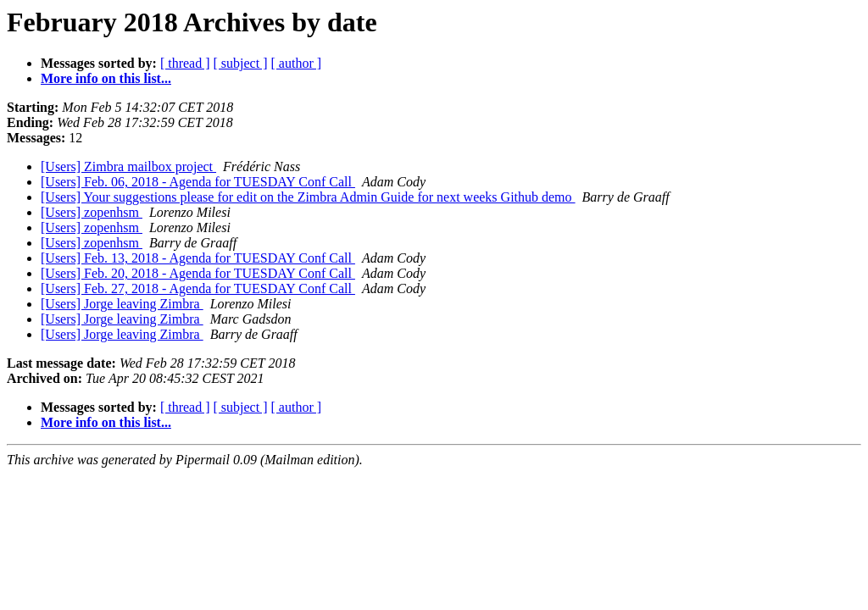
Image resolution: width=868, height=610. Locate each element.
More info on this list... (106, 78)
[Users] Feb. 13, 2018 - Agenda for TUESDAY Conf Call (198, 258)
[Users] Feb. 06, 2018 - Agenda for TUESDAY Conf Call (198, 182)
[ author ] (297, 63)
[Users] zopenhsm (92, 212)
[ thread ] (185, 63)
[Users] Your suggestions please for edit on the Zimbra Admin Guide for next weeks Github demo (308, 197)
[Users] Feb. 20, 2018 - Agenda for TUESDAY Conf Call (198, 273)
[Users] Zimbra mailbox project (128, 166)
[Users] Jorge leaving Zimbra (122, 304)
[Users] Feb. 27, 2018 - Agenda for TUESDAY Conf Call (198, 288)
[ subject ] (241, 63)
